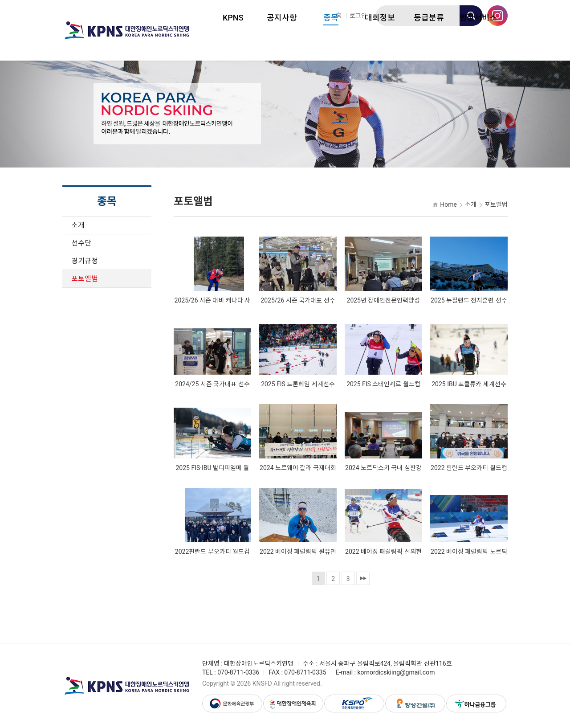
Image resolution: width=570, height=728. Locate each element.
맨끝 (363, 578)
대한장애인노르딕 (127, 30)
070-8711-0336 (238, 672)
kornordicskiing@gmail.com (396, 672)
